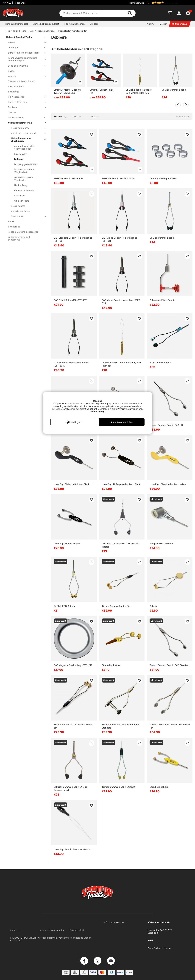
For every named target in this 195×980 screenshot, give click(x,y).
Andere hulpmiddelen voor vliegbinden (25, 147)
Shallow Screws (16, 86)
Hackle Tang (21, 185)
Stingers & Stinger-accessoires (25, 53)
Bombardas (14, 227)
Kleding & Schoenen (74, 24)
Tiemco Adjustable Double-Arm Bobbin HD (170, 726)
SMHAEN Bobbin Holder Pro (102, 91)
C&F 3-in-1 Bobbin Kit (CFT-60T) (71, 300)
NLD (16, 3)
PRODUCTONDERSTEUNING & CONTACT (25, 939)
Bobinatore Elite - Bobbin (162, 300)
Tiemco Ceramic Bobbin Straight (118, 787)
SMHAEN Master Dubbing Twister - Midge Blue (67, 91)
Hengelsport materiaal (16, 24)
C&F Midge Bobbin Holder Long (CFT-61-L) (121, 302)
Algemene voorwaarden (52, 930)
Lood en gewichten (25, 66)
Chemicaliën (27, 216)
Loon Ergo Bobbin (159, 787)
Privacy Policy (125, 409)
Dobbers (25, 107)
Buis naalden (21, 154)
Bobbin (153, 606)
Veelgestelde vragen (81, 938)
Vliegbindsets (18, 206)
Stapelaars (20, 196)
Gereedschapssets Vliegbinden (24, 179)
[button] (169, 3)
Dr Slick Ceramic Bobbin (174, 90)
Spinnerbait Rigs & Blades (21, 81)
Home (8, 31)
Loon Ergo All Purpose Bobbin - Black (121, 484)
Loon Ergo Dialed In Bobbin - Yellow (168, 484)
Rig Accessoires (25, 97)
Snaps (25, 71)
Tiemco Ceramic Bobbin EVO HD (166, 425)
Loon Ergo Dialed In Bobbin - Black (72, 484)
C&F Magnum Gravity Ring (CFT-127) (73, 665)
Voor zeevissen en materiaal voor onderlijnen (25, 59)
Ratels (11, 221)
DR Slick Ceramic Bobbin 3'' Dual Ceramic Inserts (71, 788)
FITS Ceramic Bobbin (160, 363)
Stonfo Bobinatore (111, 665)
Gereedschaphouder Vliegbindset (25, 171)
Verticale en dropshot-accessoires (19, 238)
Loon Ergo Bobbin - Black (67, 544)
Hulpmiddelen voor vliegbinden (73, 31)
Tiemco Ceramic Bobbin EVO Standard (169, 665)
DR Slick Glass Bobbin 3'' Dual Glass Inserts (120, 545)
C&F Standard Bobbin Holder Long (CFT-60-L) (72, 364)
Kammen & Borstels (24, 190)
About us (15, 930)
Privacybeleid (77, 930)
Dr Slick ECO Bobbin (64, 606)
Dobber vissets (25, 117)
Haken (25, 42)
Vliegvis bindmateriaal (46, 31)
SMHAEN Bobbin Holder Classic (118, 178)
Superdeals (180, 24)
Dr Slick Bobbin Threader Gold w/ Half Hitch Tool (139, 91)
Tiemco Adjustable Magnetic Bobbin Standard (121, 726)
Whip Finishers (22, 201)
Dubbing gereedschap (26, 164)
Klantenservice (136, 3)
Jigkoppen (25, 47)
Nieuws (151, 24)
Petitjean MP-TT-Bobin (161, 544)
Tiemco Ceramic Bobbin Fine (116, 606)
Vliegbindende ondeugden (27, 133)
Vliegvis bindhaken (21, 211)
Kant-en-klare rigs (25, 102)
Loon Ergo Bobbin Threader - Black (72, 849)
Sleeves (12, 112)
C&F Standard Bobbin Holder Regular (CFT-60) (73, 239)
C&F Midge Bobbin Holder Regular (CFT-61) (119, 239)
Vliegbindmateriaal (27, 128)
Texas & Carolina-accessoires (23, 232)
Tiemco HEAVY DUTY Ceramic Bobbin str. (73, 726)
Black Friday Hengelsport (160, 948)
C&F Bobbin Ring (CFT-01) (163, 178)
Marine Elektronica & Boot (46, 24)
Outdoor (94, 24)
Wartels (25, 76)
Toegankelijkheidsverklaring (54, 938)
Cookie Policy (97, 412)
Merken (163, 24)
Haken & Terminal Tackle (23, 31)
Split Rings (13, 92)
